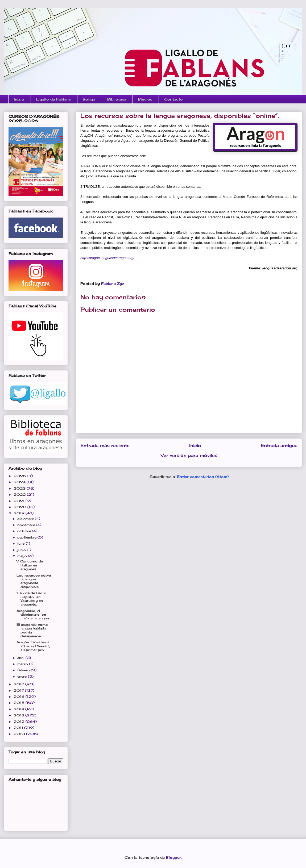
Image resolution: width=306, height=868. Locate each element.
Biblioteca (117, 99)
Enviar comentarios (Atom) (203, 477)
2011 (19, 728)
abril (21, 658)
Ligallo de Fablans (53, 99)
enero (23, 676)
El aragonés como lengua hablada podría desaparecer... (32, 630)
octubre (25, 531)
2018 (19, 684)
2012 (20, 722)
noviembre (27, 525)
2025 (20, 476)
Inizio (19, 99)
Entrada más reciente (105, 446)
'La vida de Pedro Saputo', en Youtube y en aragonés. (31, 599)
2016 (20, 697)
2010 (20, 734)
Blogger (173, 857)
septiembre (27, 537)
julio (22, 543)
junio (22, 550)
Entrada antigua (279, 446)
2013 (19, 715)
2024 (20, 482)
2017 (19, 690)
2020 (20, 507)
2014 (19, 709)
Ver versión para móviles (189, 455)
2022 (20, 494)
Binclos (145, 99)
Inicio (195, 446)
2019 (20, 513)
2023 (20, 488)
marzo (23, 664)
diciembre (26, 519)
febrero (24, 670)
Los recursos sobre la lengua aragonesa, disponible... (34, 581)
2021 (20, 501)
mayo (23, 556)
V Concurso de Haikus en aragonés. (30, 565)
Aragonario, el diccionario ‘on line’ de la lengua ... (34, 615)
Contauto (173, 99)
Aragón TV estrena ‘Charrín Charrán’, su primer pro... (33, 646)
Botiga (89, 99)
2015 (20, 703)
